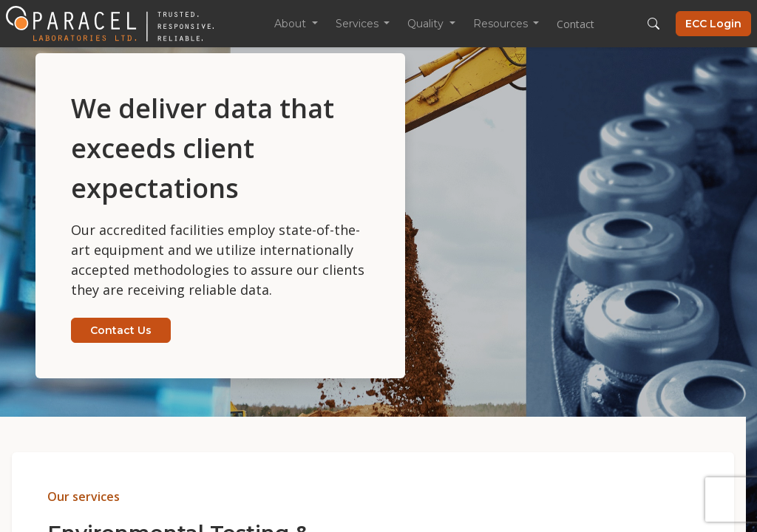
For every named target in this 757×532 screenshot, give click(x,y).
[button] (654, 24)
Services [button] (359, 24)
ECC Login (713, 24)
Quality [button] (427, 24)
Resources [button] (502, 24)
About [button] (292, 24)
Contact (576, 24)
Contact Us (121, 330)
